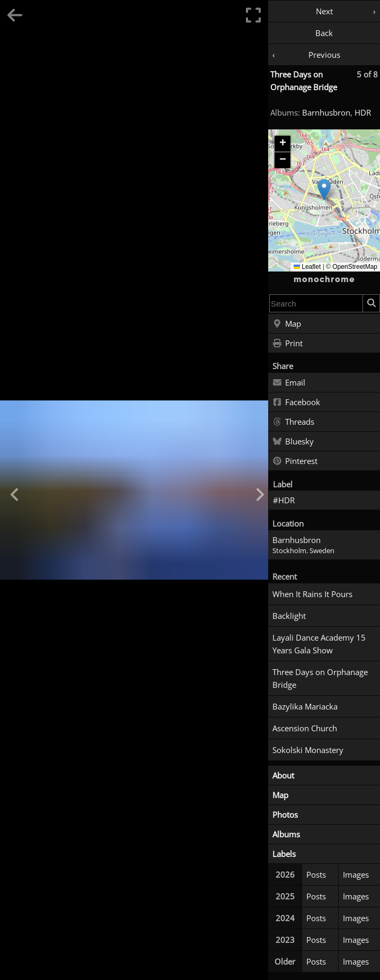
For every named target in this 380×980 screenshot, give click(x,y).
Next (324, 11)
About (283, 775)
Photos (285, 815)
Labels (284, 854)
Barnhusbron (326, 112)
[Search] (371, 303)
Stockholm (289, 551)
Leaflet (307, 267)
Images (356, 874)
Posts (316, 874)
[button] (324, 190)
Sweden (322, 551)
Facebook (296, 402)
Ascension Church (305, 728)
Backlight (289, 616)
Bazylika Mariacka (305, 706)
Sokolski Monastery (308, 750)
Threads (293, 422)
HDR (363, 112)
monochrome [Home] (324, 279)
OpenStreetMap (355, 267)
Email (289, 383)
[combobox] (316, 303)
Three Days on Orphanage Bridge (320, 678)
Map (287, 324)
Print (288, 344)
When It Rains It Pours (312, 594)
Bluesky (293, 442)
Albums (286, 834)
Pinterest (295, 461)
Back (324, 33)
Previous (324, 55)
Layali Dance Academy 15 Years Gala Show (319, 644)
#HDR (284, 500)
